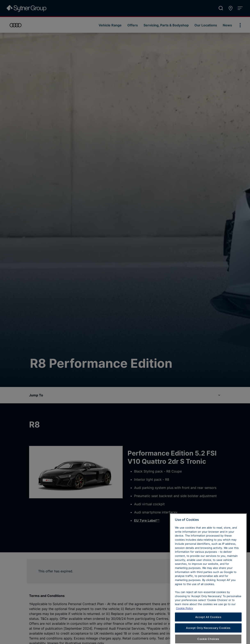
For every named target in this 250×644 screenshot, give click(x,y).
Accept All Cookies (208, 631)
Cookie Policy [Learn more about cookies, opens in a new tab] (184, 623)
